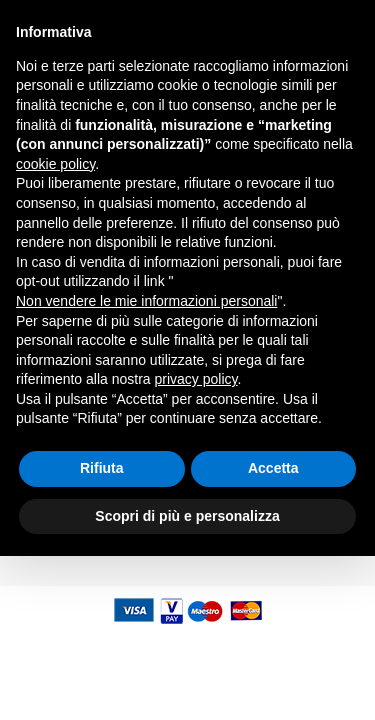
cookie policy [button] (55, 328)
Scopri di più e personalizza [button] (187, 679)
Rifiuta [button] (102, 632)
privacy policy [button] (196, 543)
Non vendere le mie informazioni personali (146, 465)
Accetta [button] (273, 632)
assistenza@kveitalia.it (277, 13)
